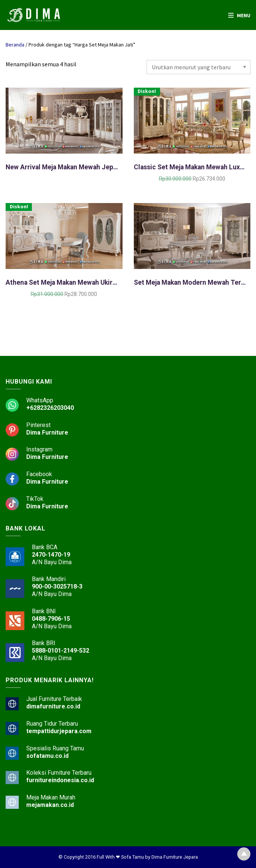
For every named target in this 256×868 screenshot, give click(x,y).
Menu (244, 15)
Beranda (15, 45)
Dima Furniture (47, 433)
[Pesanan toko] (198, 67)
